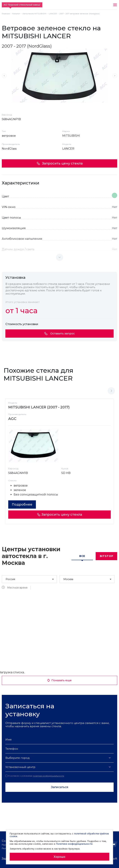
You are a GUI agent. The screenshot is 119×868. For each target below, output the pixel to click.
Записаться (60, 787)
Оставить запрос (60, 333)
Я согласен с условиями (35, 776)
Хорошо (59, 857)
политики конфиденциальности (48, 776)
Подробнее (22, 504)
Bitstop (107, 556)
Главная (6, 14)
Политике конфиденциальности (74, 844)
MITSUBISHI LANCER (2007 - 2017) (39, 407)
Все (82, 556)
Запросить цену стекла (60, 163)
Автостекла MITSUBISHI (34, 14)
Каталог (16, 14)
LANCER (53, 14)
